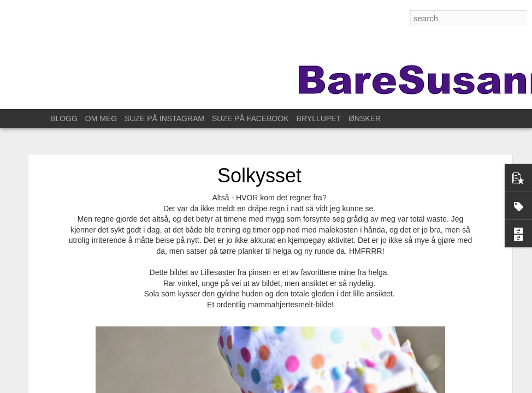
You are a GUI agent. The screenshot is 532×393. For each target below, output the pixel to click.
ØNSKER (365, 118)
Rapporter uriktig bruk (418, 387)
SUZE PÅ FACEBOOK (250, 118)
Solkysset (259, 161)
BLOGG (64, 118)
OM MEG (101, 118)
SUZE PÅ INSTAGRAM (164, 118)
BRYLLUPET (319, 118)
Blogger (375, 387)
